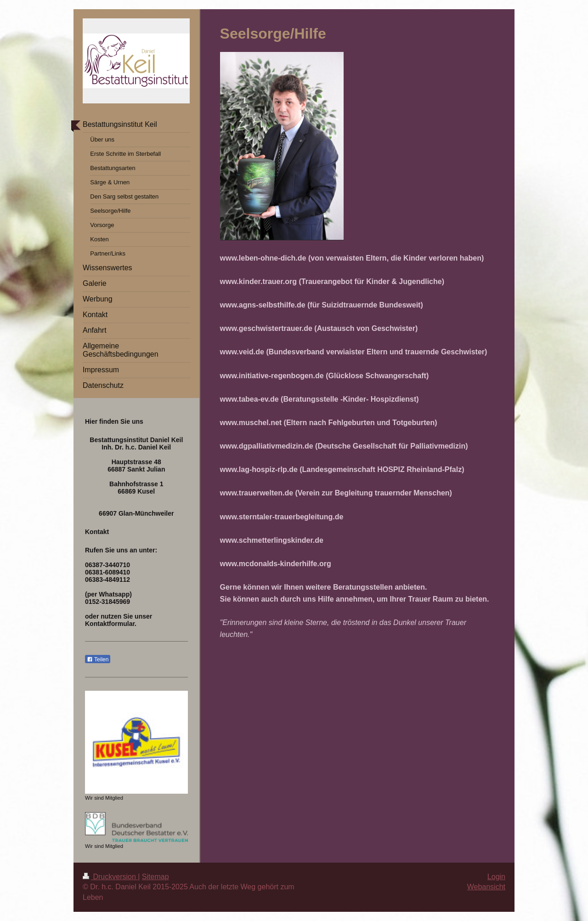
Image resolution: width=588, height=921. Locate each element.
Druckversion (110, 877)
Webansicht (486, 887)
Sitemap (155, 877)
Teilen (98, 659)
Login (496, 877)
